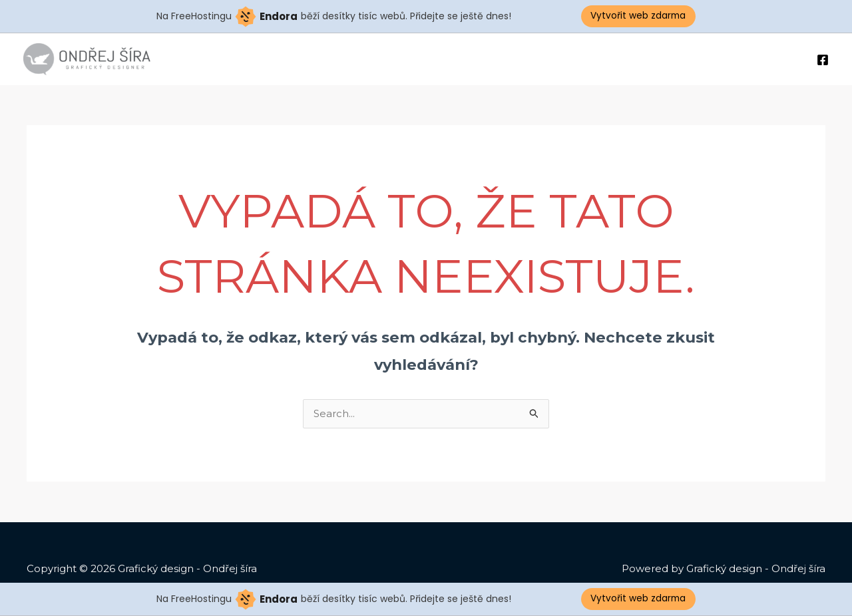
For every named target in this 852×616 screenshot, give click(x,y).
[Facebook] (823, 60)
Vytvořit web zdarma (639, 16)
